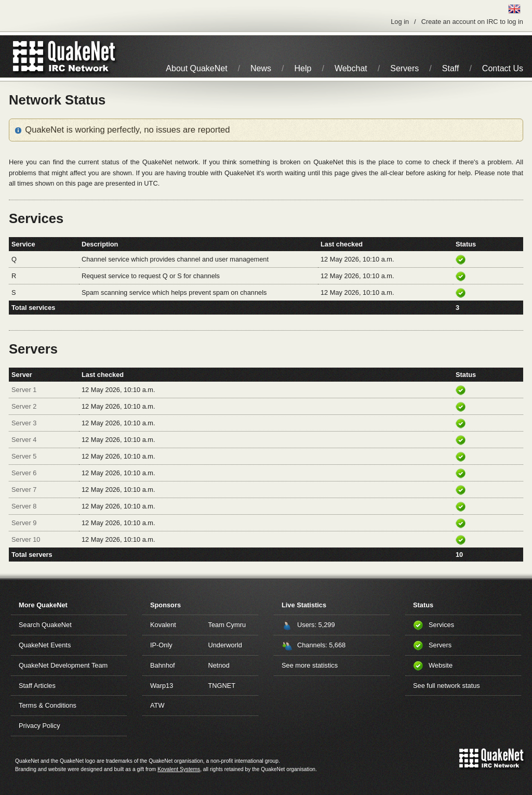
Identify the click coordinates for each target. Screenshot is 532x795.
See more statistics (310, 665)
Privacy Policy (39, 726)
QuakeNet (28, 56)
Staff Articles (37, 686)
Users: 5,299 (316, 625)
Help (303, 68)
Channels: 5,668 (321, 645)
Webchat (351, 68)
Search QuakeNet (45, 625)
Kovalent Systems (179, 769)
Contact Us (503, 68)
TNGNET (222, 686)
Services (441, 625)
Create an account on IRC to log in (472, 22)
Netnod (219, 665)
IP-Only (161, 645)
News (261, 68)
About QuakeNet (196, 68)
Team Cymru (227, 625)
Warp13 (162, 686)
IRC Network (83, 56)
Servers (404, 68)
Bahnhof (163, 665)
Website (441, 665)
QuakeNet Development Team (63, 665)
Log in (400, 22)
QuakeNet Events (45, 645)
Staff (451, 68)
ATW (157, 705)
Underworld (225, 645)
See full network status (447, 686)
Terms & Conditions (48, 705)
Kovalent (163, 625)
